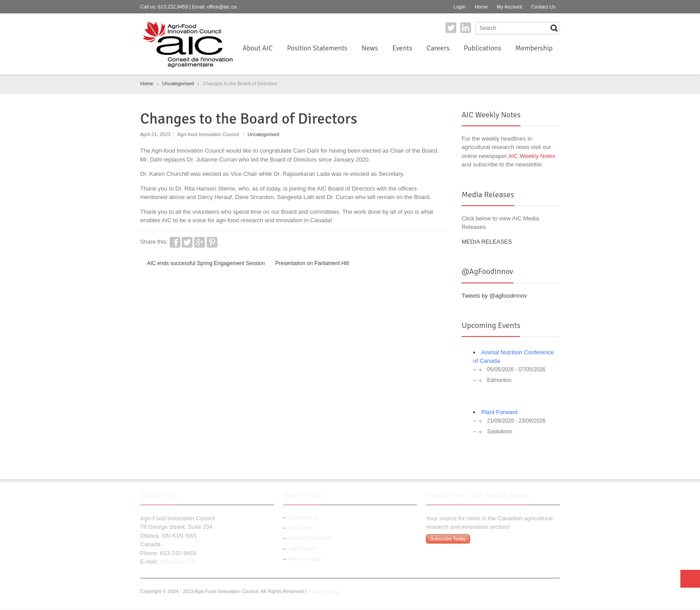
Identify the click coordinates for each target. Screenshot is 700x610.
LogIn (460, 7)
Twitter (451, 28)
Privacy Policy (323, 591)
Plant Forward (499, 412)
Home (481, 7)
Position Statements (317, 48)
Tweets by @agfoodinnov (494, 296)
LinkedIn (466, 28)
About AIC (258, 48)
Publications (482, 48)
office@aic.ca (222, 7)
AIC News (302, 528)
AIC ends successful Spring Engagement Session (206, 263)
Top (690, 579)
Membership (534, 48)
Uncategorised (263, 134)
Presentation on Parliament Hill (312, 263)
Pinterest (212, 242)
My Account (510, 7)
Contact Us (543, 7)
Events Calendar (311, 538)
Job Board (302, 549)
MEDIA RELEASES (487, 242)
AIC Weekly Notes (532, 156)
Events (402, 48)
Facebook (175, 242)
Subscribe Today (448, 539)
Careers (438, 48)
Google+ (200, 242)
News (370, 48)
